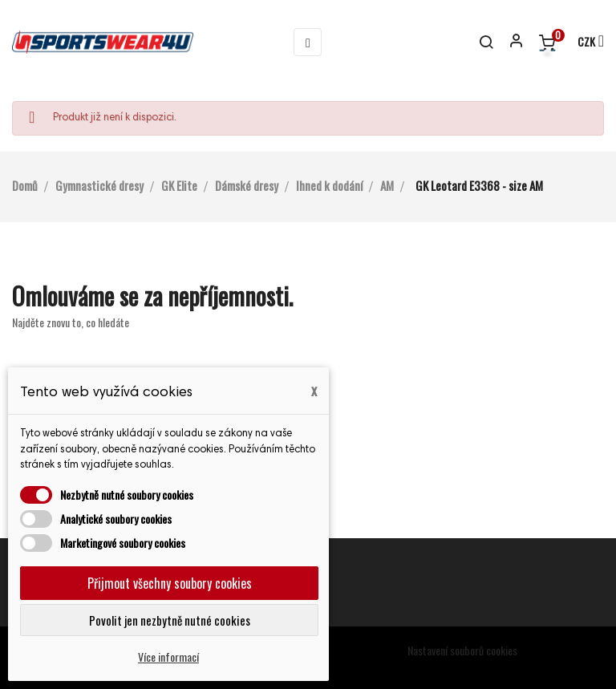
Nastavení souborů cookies (462, 650)
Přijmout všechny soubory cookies (170, 583)
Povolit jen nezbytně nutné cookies (170, 620)
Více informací (168, 657)
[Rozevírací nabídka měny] (584, 43)
